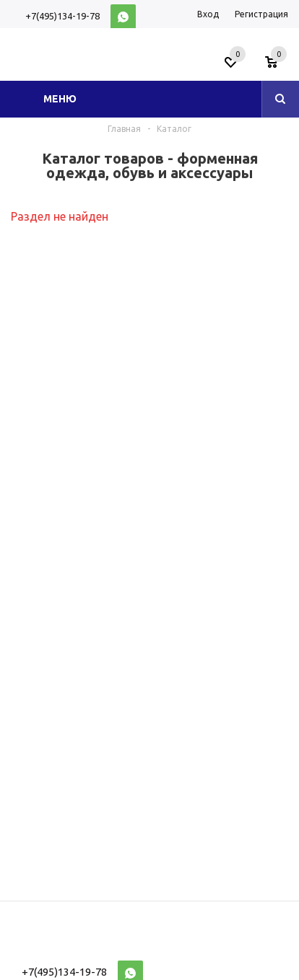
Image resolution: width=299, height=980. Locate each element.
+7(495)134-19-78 (62, 16)
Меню (60, 99)
